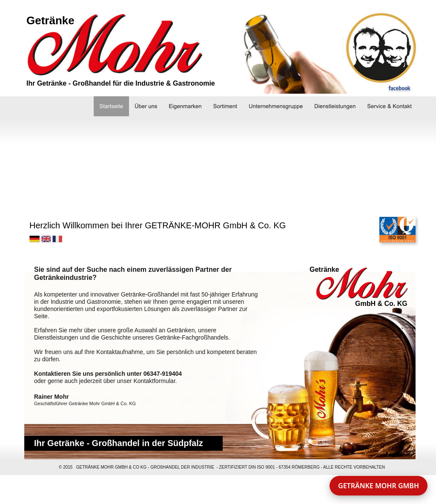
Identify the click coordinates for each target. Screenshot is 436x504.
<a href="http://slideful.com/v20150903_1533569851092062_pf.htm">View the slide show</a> (216, 161)
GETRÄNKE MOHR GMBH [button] (379, 486)
